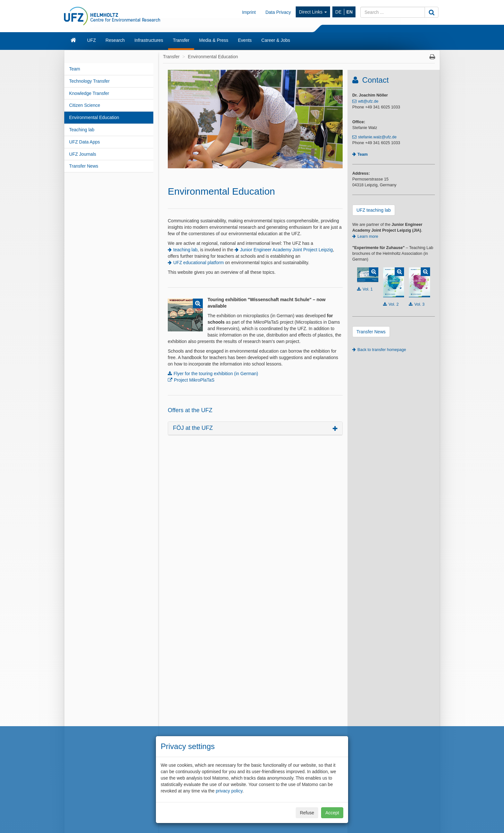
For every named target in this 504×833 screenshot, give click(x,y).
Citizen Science (85, 105)
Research (115, 40)
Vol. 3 (419, 304)
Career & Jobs (276, 40)
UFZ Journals (83, 154)
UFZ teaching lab (374, 210)
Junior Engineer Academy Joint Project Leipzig (287, 250)
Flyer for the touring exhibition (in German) (216, 374)
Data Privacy (278, 12)
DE (338, 12)
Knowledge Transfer (89, 93)
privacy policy (229, 791)
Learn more (368, 236)
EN (350, 12)
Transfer (181, 40)
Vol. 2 (394, 304)
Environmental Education (94, 117)
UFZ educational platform (198, 263)
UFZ (91, 40)
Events (245, 40)
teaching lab (185, 250)
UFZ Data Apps (85, 142)
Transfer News (84, 166)
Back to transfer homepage (382, 350)
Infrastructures (149, 40)
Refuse (307, 813)
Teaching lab (82, 130)
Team (75, 69)
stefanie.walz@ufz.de (377, 137)
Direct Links (313, 12)
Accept (332, 813)
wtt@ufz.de (368, 101)
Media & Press (214, 40)
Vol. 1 (368, 289)
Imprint (249, 12)
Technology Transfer (89, 81)
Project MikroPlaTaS (194, 380)
